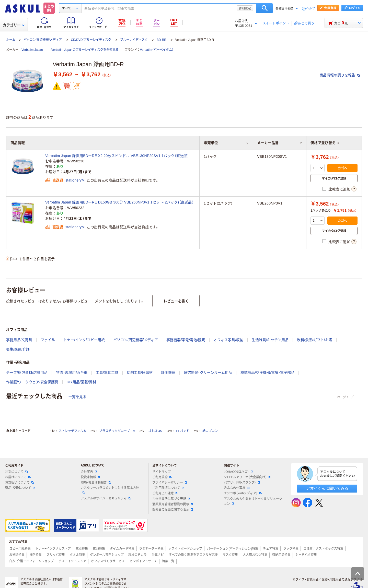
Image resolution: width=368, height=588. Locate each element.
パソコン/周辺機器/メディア (43, 40)
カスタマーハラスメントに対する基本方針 (110, 490)
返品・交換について (20, 488)
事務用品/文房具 (19, 340)
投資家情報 (90, 477)
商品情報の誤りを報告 (340, 75)
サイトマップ (162, 472)
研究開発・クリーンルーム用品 (208, 373)
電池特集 (99, 549)
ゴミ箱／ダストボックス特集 (323, 549)
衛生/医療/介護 (18, 349)
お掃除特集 (17, 555)
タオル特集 (77, 555)
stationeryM (75, 180)
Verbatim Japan (32, 50)
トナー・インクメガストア (53, 549)
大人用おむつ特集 (255, 555)
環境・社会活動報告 (96, 483)
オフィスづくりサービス (108, 561)
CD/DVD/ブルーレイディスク (91, 40)
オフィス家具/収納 (228, 340)
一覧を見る (77, 397)
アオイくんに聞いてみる (327, 488)
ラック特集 (291, 549)
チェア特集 (271, 549)
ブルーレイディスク (134, 40)
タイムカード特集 (122, 549)
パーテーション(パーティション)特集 (233, 549)
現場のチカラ (137, 555)
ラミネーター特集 (151, 549)
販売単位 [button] (226, 143)
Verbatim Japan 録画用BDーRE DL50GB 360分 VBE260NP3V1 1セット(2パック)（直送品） (119, 202)
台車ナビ (158, 555)
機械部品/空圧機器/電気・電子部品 (267, 373)
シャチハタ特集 (306, 555)
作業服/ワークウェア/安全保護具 (32, 382)
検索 (265, 8)
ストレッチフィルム (73, 431)
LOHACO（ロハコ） (239, 472)
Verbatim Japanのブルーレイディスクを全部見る (85, 50)
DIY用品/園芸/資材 (81, 382)
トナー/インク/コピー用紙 (84, 340)
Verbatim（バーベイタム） (157, 50)
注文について (16, 472)
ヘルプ (310, 9)
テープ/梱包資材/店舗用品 (27, 373)
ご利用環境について (168, 488)
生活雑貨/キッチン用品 (270, 340)
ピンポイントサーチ (143, 561)
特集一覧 (168, 561)
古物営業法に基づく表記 (171, 499)
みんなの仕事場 (237, 488)
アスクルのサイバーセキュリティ (106, 498)
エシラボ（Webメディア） (243, 493)
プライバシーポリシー (170, 483)
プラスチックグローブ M (117, 431)
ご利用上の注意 (165, 493)
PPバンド (183, 431)
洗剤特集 (36, 555)
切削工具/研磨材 (140, 373)
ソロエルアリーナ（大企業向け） (247, 477)
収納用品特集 (281, 555)
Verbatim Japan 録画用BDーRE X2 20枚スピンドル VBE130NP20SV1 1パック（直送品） (117, 156)
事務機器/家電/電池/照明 (186, 340)
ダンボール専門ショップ (107, 555)
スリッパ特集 (56, 555)
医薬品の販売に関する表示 (173, 510)
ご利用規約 (162, 477)
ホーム (11, 40)
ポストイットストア (72, 561)
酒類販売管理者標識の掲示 (173, 504)
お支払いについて (19, 483)
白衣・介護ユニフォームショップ (31, 561)
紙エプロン (210, 431)
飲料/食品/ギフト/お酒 (315, 340)
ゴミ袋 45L (156, 431)
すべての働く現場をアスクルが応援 (193, 555)
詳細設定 (245, 8)
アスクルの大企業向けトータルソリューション (253, 501)
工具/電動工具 (107, 373)
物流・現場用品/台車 (72, 373)
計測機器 (168, 373)
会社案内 (89, 472)
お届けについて (18, 477)
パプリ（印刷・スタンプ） (242, 483)
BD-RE (161, 40)
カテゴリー (14, 25)
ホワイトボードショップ (185, 549)
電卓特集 (82, 549)
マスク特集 (230, 555)
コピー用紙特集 (20, 549)
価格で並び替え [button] (325, 143)
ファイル (48, 340)
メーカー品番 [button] (280, 143)
